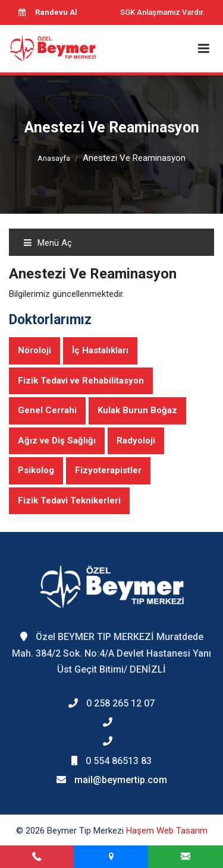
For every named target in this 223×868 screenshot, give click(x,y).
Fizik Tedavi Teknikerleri (69, 500)
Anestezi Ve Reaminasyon (134, 158)
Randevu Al (48, 12)
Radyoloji (136, 441)
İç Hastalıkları (100, 350)
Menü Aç (48, 243)
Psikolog (36, 470)
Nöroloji (34, 350)
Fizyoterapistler (108, 470)
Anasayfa (54, 158)
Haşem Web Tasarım (167, 831)
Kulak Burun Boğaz (137, 410)
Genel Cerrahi (47, 410)
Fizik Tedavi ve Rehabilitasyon (81, 381)
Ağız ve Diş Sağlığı (57, 441)
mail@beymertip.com (121, 780)
